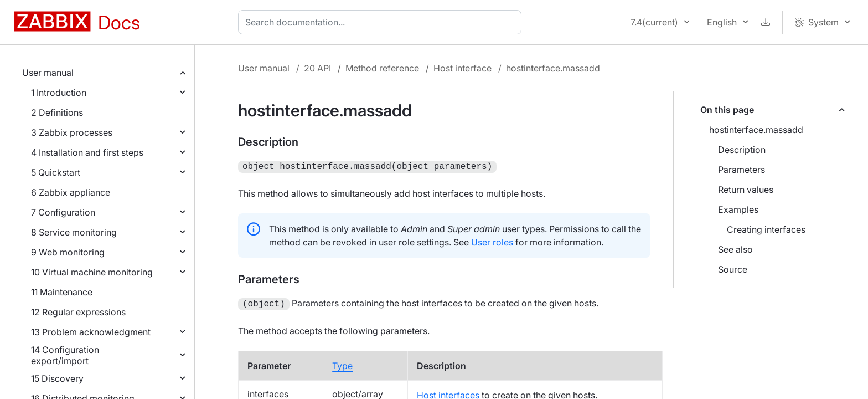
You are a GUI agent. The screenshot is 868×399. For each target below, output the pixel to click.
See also (735, 249)
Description (742, 150)
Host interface (463, 68)
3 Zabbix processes (72, 132)
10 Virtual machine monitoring (92, 272)
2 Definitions (57, 112)
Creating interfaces (766, 229)
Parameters (742, 170)
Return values (746, 190)
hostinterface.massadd (756, 130)
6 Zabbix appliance (71, 192)
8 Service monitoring (74, 232)
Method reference (382, 68)
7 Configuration (63, 212)
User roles (492, 241)
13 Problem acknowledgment (91, 332)
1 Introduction (59, 93)
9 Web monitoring (68, 252)
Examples (738, 209)
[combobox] (382, 22)
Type (342, 364)
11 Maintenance (62, 292)
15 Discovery (57, 378)
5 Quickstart (56, 172)
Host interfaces (448, 393)
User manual (48, 73)
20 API (317, 68)
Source (733, 269)
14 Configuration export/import (65, 355)
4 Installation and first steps (87, 152)
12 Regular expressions (78, 312)
